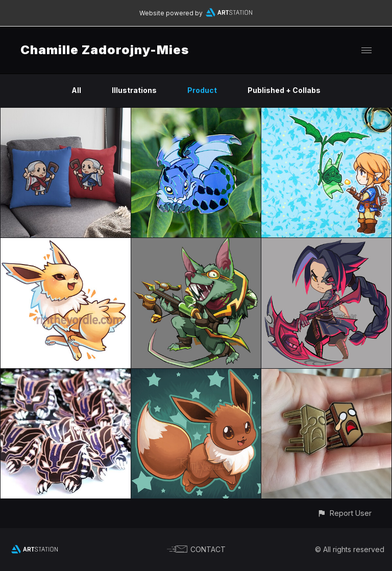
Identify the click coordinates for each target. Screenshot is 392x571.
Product (202, 90)
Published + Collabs (284, 90)
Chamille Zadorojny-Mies (105, 50)
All (76, 90)
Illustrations (134, 90)
